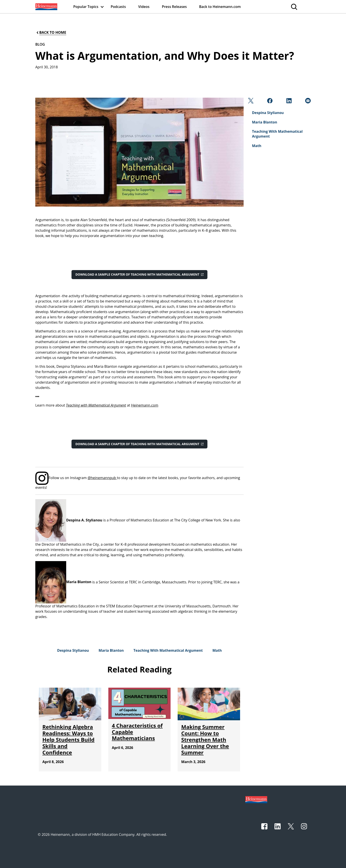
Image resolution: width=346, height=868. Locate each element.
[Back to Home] (51, 33)
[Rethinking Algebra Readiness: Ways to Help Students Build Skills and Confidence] (68, 739)
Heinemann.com (145, 405)
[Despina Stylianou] (73, 650)
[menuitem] (46, 7)
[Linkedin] (289, 102)
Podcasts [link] (118, 7)
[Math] (217, 650)
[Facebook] (269, 102)
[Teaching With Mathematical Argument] (168, 650)
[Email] (307, 102)
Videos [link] (144, 7)
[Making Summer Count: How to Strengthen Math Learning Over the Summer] (205, 739)
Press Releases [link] (174, 7)
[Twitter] (250, 102)
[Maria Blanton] (111, 650)
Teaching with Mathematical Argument (96, 405)
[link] (46, 7)
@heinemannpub (102, 478)
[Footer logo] (256, 799)
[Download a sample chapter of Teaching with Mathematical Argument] (140, 274)
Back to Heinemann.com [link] (220, 7)
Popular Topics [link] (86, 7)
